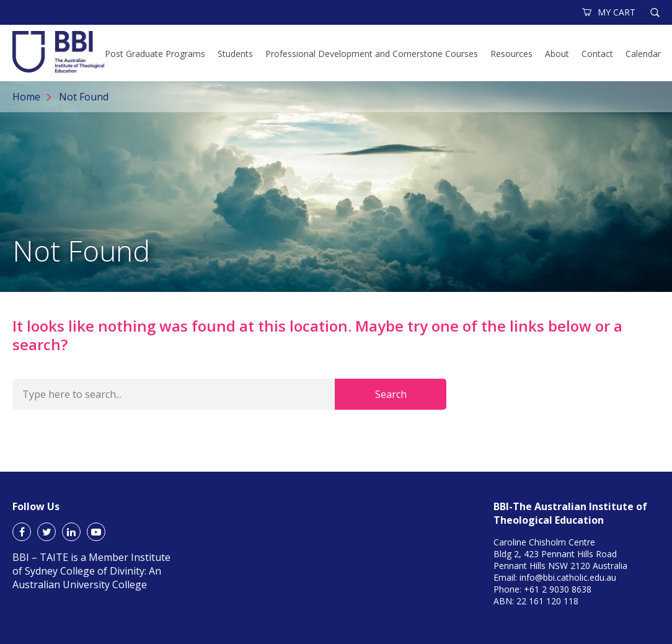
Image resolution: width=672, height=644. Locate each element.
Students (235, 54)
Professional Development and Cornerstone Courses (372, 54)
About (557, 54)
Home (26, 97)
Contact (597, 54)
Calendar (643, 54)
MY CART (609, 12)
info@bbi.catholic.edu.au (568, 577)
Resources (511, 54)
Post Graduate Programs (155, 54)
